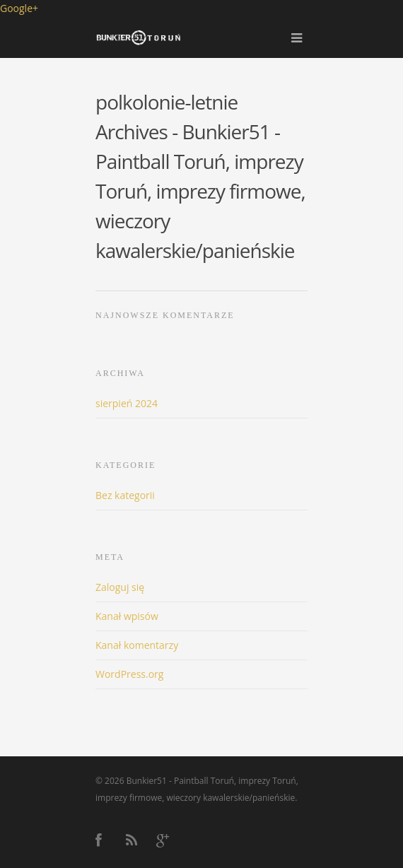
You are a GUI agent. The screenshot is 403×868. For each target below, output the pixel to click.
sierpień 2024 (127, 403)
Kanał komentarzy (137, 645)
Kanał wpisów (127, 616)
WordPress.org (129, 674)
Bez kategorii (125, 495)
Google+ (19, 8)
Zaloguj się (120, 587)
